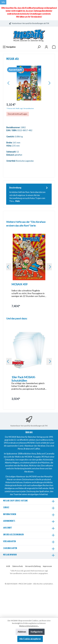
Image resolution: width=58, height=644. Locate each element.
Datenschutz (18, 566)
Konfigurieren (37, 632)
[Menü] (9, 47)
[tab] (29, 194)
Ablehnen (22, 632)
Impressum (47, 566)
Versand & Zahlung (33, 566)
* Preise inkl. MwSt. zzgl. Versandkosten (20, 108)
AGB (8, 566)
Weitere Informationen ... (29, 626)
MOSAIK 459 (19, 284)
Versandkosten (16, 573)
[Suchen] (39, 47)
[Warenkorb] (54, 47)
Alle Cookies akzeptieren (30, 639)
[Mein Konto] (46, 47)
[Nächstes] (49, 83)
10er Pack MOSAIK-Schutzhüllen (24, 379)
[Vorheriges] (9, 83)
